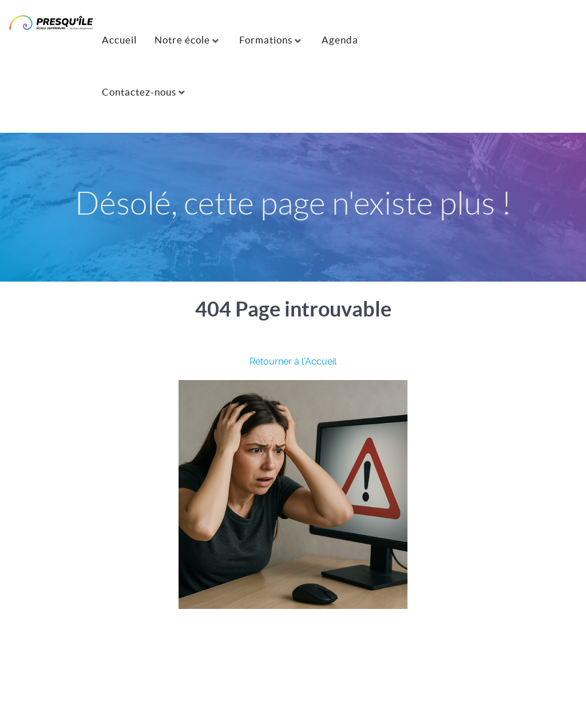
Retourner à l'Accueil (293, 361)
